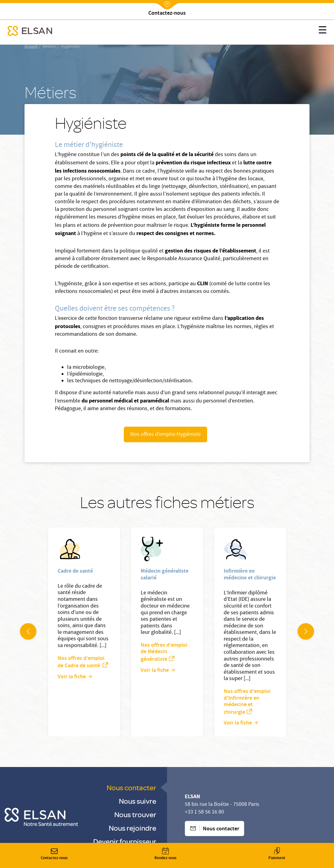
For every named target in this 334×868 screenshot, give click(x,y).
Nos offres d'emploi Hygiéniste (165, 435)
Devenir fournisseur (125, 841)
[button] (323, 31)
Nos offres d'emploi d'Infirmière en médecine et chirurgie (247, 702)
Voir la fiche (72, 677)
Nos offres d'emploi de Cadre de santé (81, 662)
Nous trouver (135, 814)
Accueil (31, 47)
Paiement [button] (277, 854)
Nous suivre (138, 801)
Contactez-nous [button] (54, 854)
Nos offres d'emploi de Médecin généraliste (164, 653)
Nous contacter (131, 787)
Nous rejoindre (133, 828)
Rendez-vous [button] (165, 854)
